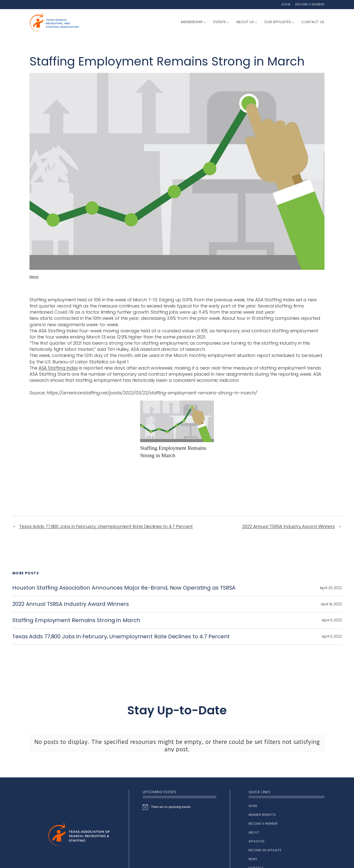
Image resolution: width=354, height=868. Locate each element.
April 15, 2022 (331, 604)
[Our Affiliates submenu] (293, 22)
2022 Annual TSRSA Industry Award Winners (288, 526)
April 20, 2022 (331, 588)
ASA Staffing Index (58, 368)
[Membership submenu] (205, 22)
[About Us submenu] (256, 22)
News (34, 277)
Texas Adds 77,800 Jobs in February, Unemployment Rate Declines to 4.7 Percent (106, 526)
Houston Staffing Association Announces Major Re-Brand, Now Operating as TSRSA (124, 588)
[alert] (179, 807)
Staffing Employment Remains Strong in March (76, 620)
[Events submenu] (228, 22)
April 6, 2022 (332, 620)
